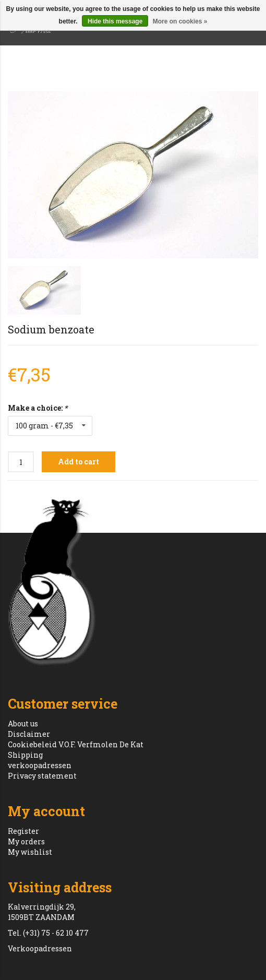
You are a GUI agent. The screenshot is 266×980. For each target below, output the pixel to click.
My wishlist (30, 852)
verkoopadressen (40, 765)
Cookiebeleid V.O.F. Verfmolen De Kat (76, 744)
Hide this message (115, 21)
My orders (26, 841)
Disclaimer (29, 734)
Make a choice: (38, 408)
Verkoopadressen (40, 948)
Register (23, 831)
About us (23, 724)
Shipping (25, 755)
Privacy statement (42, 776)
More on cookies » (180, 21)
